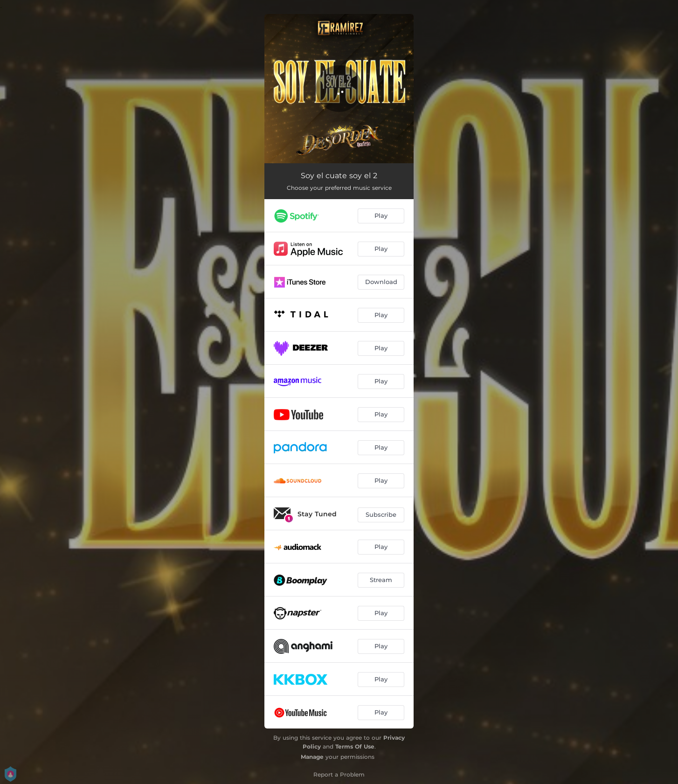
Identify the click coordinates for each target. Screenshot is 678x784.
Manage (312, 757)
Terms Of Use (355, 746)
